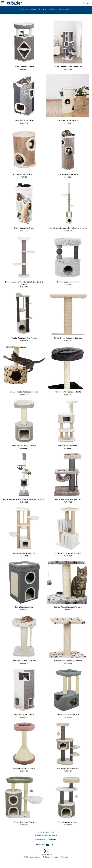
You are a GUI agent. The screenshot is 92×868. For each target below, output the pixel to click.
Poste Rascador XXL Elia (24, 553)
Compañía (40, 840)
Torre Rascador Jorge (24, 120)
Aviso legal (64, 857)
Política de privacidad (32, 857)
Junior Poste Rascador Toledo (24, 392)
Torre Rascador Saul (24, 607)
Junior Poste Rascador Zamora (68, 338)
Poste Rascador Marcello (68, 768)
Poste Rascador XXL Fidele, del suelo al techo (24, 499)
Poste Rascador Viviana (68, 715)
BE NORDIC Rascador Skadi (68, 553)
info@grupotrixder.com (46, 835)
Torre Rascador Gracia (24, 228)
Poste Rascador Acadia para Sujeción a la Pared (24, 283)
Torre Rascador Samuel (68, 120)
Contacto (52, 840)
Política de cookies (50, 857)
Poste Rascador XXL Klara (24, 661)
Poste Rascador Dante (24, 822)
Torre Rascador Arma (24, 67)
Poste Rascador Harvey (68, 282)
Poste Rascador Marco (68, 822)
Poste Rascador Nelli (68, 446)
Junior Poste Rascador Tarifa (68, 392)
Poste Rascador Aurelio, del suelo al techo (68, 228)
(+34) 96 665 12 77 (46, 832)
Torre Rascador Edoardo (24, 174)
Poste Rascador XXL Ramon (68, 499)
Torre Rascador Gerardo (24, 715)
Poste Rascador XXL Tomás (24, 338)
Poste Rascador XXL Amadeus (68, 67)
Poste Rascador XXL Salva (24, 446)
